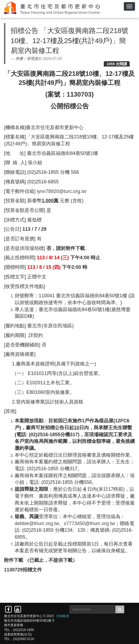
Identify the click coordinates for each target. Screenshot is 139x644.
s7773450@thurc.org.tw (89, 523)
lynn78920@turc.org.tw (61, 191)
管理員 (32, 59)
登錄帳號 (63, 616)
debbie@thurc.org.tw (37, 523)
